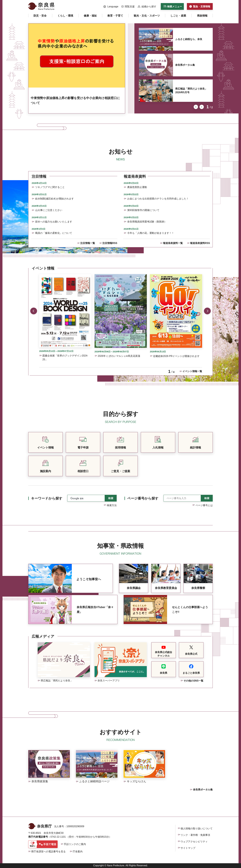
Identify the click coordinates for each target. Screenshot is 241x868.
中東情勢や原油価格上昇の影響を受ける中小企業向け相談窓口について (75, 100)
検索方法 (112, 505)
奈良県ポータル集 (185, 65)
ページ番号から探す (143, 498)
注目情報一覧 (88, 243)
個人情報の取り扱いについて (197, 829)
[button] (111, 7)
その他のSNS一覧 (193, 681)
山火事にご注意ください (49, 210)
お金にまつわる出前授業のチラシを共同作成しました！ (158, 199)
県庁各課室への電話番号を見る (48, 852)
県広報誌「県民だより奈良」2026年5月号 (191, 91)
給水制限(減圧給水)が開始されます (54, 199)
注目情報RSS (110, 243)
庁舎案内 (78, 852)
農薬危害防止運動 (137, 187)
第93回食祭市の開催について (143, 210)
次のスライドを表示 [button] (202, 107)
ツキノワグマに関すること (50, 187)
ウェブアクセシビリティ (194, 842)
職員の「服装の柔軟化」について (54, 233)
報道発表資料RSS (200, 243)
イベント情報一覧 (192, 371)
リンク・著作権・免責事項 (195, 835)
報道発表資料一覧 (173, 243)
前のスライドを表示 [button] (196, 107)
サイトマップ (188, 848)
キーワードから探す (47, 498)
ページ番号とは (204, 505)
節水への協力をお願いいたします (54, 222)
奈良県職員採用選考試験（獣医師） (147, 222)
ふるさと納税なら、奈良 (189, 39)
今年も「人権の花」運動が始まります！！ (151, 233)
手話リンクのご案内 (75, 844)
